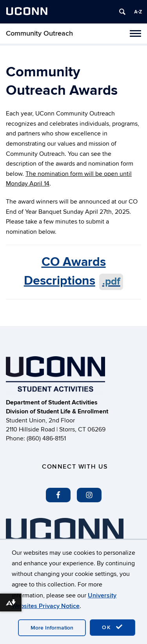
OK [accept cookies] (113, 627)
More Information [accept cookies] (52, 628)
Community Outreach (39, 33)
